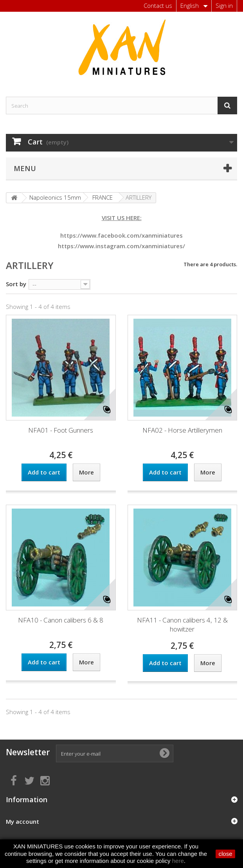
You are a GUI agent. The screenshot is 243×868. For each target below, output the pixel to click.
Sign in (224, 5)
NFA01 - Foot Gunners (61, 430)
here (178, 861)
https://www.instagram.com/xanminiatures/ (121, 246)
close (225, 854)
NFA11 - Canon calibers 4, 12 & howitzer (182, 624)
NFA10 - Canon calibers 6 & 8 (61, 620)
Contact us (158, 5)
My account (22, 821)
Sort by (16, 284)
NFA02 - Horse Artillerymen (182, 430)
